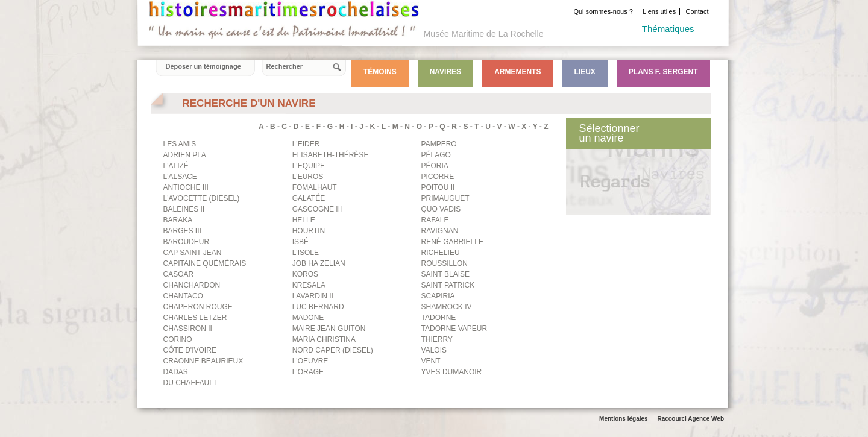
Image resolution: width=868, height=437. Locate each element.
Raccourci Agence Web (690, 419)
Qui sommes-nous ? (603, 11)
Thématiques (668, 29)
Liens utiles (659, 11)
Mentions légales (624, 419)
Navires (445, 72)
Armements (517, 72)
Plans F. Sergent (663, 72)
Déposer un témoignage (203, 66)
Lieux (584, 72)
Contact (697, 11)
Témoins (380, 72)
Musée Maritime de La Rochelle (484, 34)
